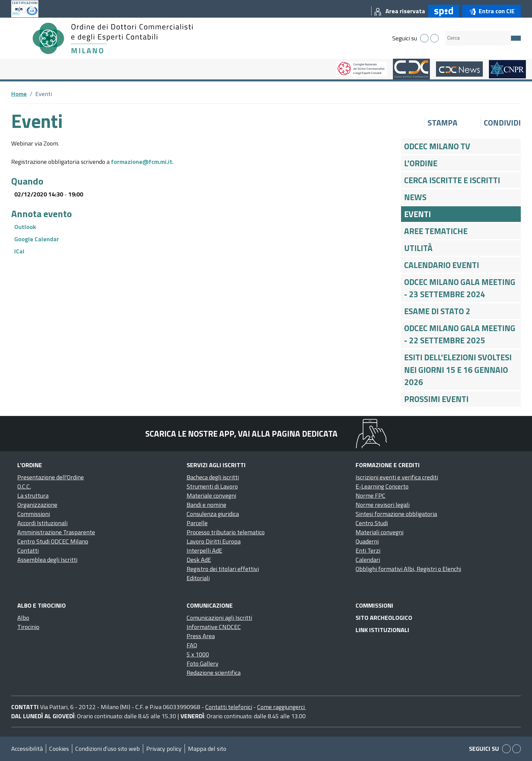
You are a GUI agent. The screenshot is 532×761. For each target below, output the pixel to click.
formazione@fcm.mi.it (142, 162)
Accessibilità (27, 749)
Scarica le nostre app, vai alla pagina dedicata (241, 434)
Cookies (59, 749)
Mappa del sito (207, 749)
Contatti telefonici (229, 707)
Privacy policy (164, 749)
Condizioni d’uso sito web (108, 749)
